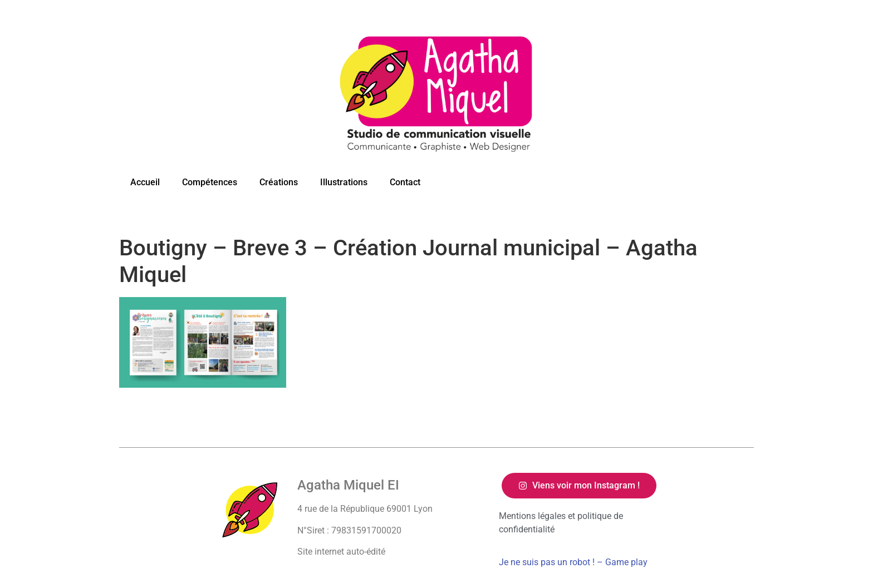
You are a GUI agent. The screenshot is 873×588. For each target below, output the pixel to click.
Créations (279, 182)
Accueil (145, 182)
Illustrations (344, 182)
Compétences (210, 182)
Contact (405, 182)
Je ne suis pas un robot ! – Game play (573, 562)
